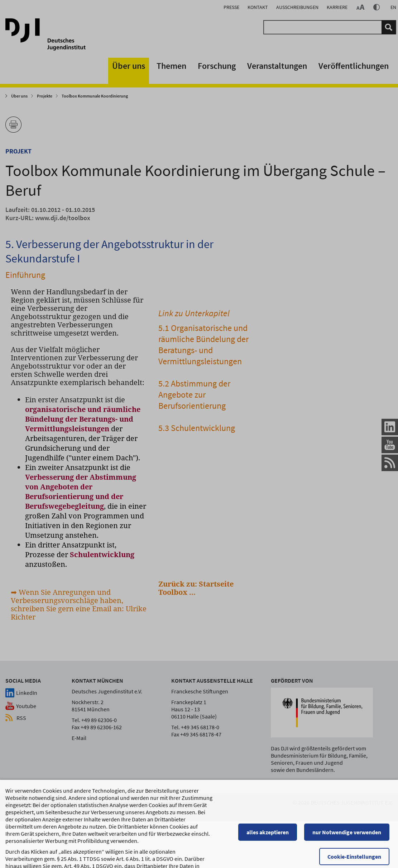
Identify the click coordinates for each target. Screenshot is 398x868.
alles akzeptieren (271, 821)
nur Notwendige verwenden (350, 821)
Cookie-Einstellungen (358, 845)
